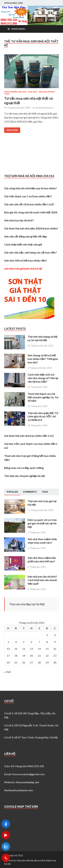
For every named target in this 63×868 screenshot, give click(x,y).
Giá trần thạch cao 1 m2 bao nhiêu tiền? (28, 196)
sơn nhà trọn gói (14, 268)
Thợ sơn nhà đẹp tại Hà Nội (27, 604)
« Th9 (7, 672)
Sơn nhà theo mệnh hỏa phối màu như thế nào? (42, 559)
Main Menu (18, 29)
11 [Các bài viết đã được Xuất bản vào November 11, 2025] (16, 649)
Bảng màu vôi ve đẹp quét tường (24, 468)
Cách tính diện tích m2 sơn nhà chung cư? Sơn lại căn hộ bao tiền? (43, 378)
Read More (12, 130)
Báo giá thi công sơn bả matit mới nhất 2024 (31, 212)
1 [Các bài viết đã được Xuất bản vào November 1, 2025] (47, 635)
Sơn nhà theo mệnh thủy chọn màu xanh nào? (42, 541)
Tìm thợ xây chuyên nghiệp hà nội (24, 476)
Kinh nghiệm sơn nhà (15, 92)
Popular (12, 492)
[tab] (12, 492)
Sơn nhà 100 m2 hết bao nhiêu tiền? (26, 260)
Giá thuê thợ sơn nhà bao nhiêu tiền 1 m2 (29, 436)
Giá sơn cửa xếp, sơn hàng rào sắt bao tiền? (30, 252)
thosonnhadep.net (28, 782)
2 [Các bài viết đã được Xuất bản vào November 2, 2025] (55, 635)
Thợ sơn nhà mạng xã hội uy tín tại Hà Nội (43, 338)
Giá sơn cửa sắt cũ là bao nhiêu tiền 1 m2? (29, 204)
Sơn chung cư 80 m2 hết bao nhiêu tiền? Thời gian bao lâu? (43, 359)
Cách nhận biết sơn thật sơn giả (23, 244)
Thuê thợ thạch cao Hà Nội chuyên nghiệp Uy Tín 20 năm (43, 397)
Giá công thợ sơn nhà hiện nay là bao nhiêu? (30, 188)
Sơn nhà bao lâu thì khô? (19, 220)
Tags (45, 492)
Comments (30, 492)
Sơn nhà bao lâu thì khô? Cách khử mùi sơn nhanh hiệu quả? (42, 580)
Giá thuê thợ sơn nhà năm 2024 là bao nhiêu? (31, 228)
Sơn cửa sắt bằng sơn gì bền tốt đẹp (26, 236)
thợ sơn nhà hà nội (27, 860)
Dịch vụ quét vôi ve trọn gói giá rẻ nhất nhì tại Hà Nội (42, 523)
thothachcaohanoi (44, 108)
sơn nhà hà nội (34, 268)
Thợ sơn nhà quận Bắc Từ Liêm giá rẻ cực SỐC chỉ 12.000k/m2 (43, 416)
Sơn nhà (33, 92)
